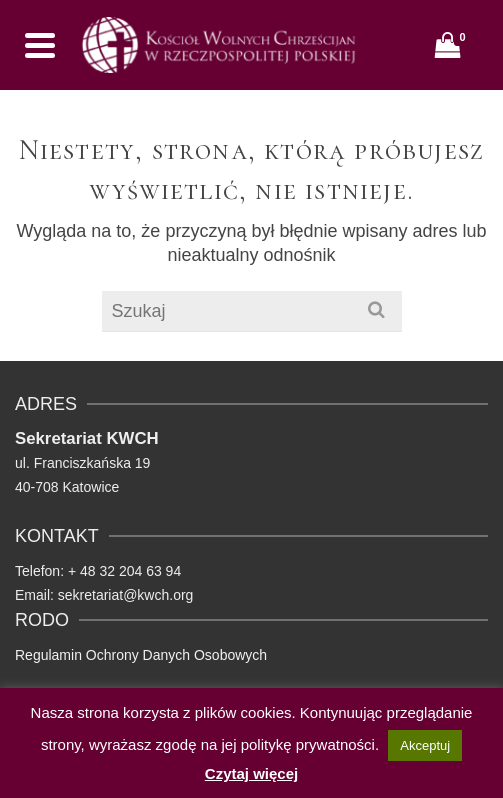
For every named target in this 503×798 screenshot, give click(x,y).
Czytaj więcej (251, 773)
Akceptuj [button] (425, 745)
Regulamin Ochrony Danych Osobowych (141, 655)
